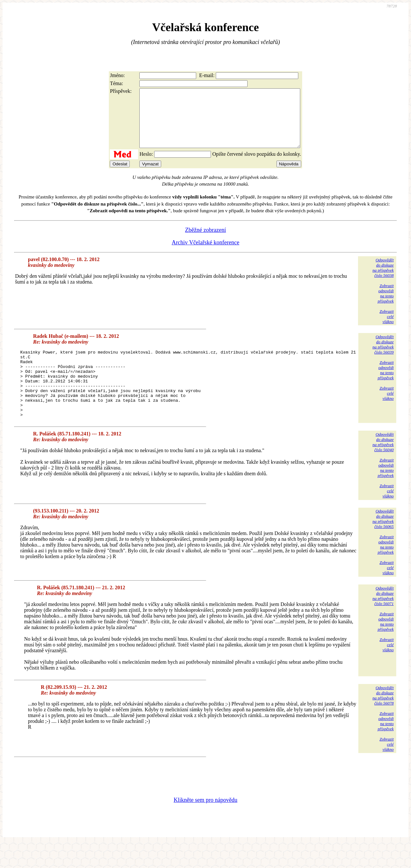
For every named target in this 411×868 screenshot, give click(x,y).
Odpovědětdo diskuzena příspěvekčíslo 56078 (383, 720)
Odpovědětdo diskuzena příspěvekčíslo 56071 (383, 621)
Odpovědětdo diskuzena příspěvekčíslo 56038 (383, 279)
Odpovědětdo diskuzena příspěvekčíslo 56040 (383, 467)
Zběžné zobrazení (205, 241)
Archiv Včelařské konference (206, 254)
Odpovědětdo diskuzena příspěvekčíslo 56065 (383, 544)
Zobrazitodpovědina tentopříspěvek (386, 305)
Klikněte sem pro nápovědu (205, 825)
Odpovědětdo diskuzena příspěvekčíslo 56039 (383, 356)
